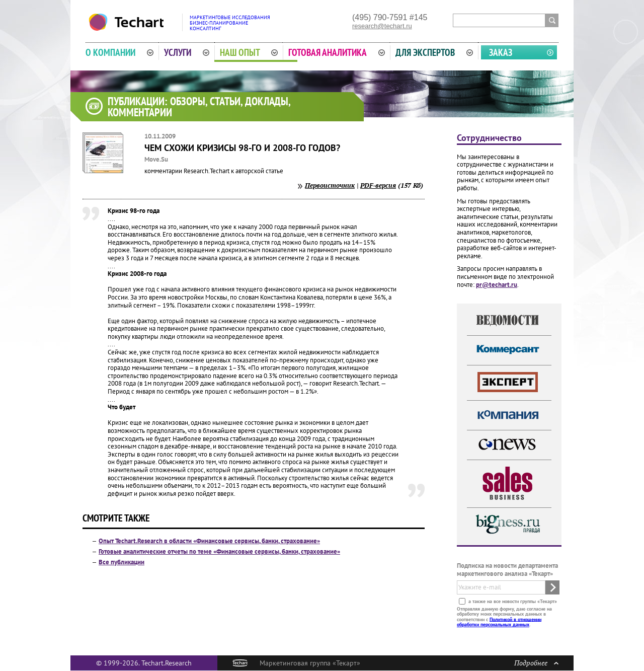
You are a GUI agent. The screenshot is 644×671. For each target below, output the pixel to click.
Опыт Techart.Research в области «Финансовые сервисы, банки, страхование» (209, 541)
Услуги (187, 52)
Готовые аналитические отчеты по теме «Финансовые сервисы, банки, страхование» (219, 551)
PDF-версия (378, 185)
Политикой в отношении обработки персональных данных (499, 621)
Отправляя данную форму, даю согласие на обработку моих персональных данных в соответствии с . (504, 616)
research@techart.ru (382, 26)
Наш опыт (249, 52)
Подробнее (536, 663)
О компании (119, 52)
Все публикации (122, 562)
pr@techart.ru (497, 285)
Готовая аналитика (337, 52)
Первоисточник (330, 185)
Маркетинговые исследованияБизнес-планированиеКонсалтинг (230, 23)
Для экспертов (434, 52)
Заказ (501, 52)
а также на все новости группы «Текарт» (512, 601)
